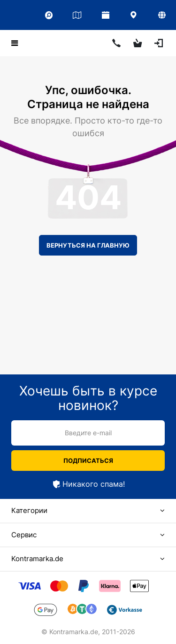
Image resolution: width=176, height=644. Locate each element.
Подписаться (88, 461)
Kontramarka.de (37, 559)
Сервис (24, 535)
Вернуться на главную (88, 245)
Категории (29, 510)
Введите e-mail (88, 433)
